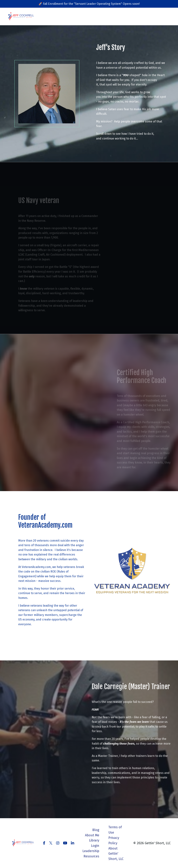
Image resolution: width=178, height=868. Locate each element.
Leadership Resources (91, 854)
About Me (92, 835)
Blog (96, 830)
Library (94, 840)
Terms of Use (115, 830)
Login (95, 846)
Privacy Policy (114, 840)
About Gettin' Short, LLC (116, 854)
